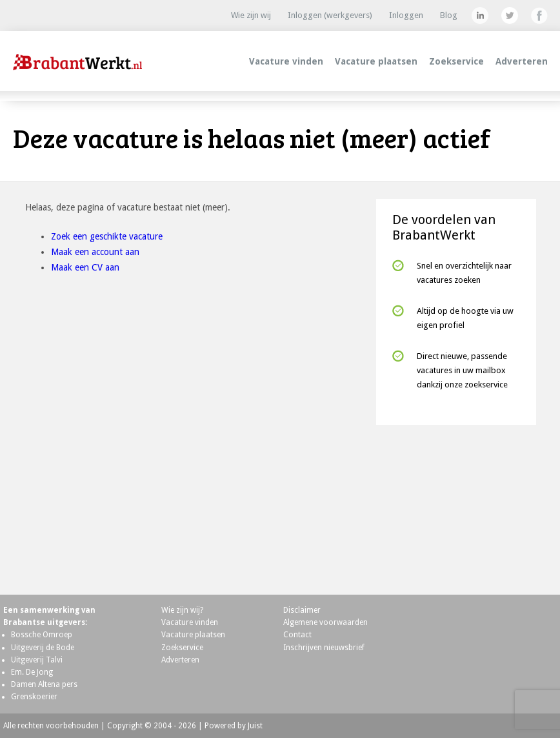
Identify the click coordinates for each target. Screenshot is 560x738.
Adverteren (522, 61)
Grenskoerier (34, 697)
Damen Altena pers (44, 684)
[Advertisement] (456, 504)
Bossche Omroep (42, 635)
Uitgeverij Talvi (37, 660)
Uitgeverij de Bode (43, 648)
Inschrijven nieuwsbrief (324, 648)
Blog (449, 15)
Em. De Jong (32, 672)
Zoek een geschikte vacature (107, 236)
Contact (297, 635)
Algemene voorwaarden (325, 622)
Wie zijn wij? (182, 610)
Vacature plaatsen (376, 61)
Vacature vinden (286, 61)
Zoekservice (456, 61)
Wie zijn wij (251, 15)
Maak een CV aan (85, 267)
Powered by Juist (234, 726)
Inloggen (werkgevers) (330, 15)
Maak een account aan (95, 252)
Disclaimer (302, 610)
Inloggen (406, 15)
